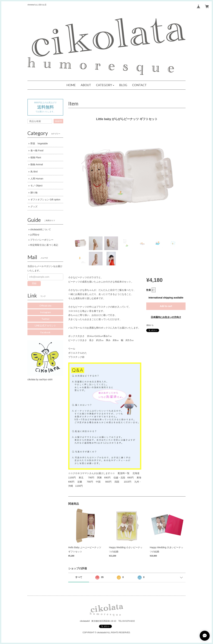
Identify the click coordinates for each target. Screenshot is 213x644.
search (58, 121)
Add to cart (166, 306)
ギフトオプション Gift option (45, 200)
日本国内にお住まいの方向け (166, 317)
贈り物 (34, 193)
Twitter (45, 319)
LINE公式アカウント (45, 325)
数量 (149, 290)
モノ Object (36, 186)
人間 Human (37, 179)
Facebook (45, 332)
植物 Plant (36, 157)
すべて (79, 577)
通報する (150, 325)
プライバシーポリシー (42, 240)
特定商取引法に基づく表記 (44, 245)
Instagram (45, 312)
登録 (34, 283)
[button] (105, 85)
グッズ (34, 207)
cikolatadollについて (41, 229)
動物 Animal (37, 164)
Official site (45, 306)
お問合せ (35, 235)
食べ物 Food (37, 150)
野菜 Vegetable (39, 143)
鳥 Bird (34, 172)
